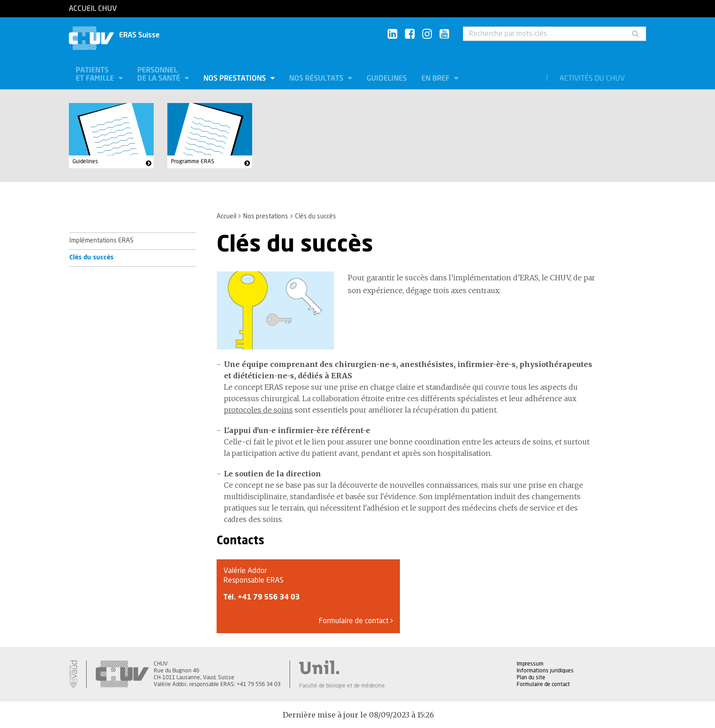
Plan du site (531, 677)
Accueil (226, 217)
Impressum (530, 664)
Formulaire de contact (356, 621)
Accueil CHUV (93, 9)
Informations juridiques (545, 671)
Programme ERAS (193, 161)
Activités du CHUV (592, 78)
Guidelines (387, 78)
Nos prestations (236, 78)
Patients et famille (96, 74)
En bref (436, 78)
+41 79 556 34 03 (269, 597)
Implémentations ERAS (101, 241)
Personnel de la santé (160, 74)
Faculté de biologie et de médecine (342, 686)
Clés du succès (91, 258)
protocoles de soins (258, 410)
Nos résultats (317, 78)
